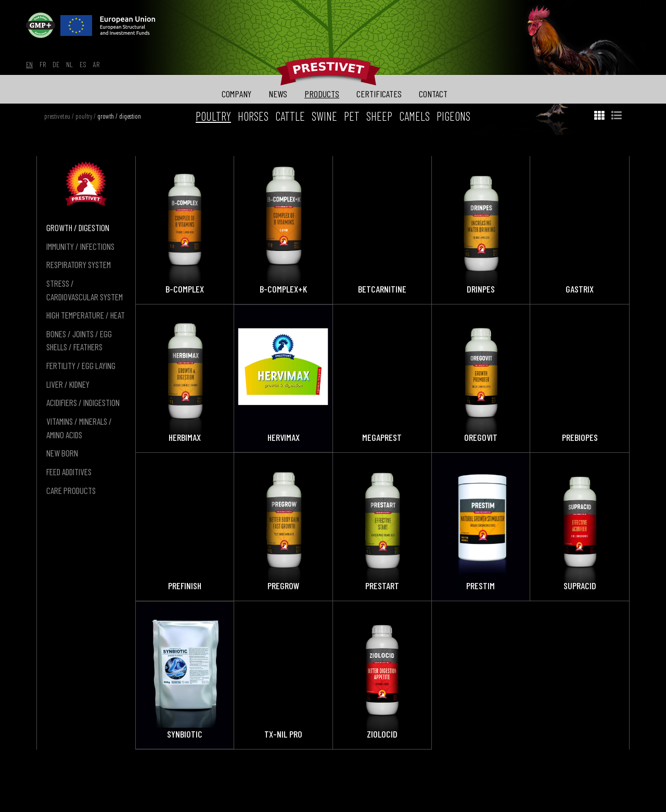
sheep (379, 116)
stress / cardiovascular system (85, 290)
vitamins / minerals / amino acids (79, 428)
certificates (379, 94)
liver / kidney (68, 384)
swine (324, 116)
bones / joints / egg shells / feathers (79, 340)
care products (71, 490)
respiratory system (79, 264)
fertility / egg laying (81, 365)
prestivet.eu (57, 116)
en (29, 64)
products (322, 94)
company (236, 94)
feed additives (69, 472)
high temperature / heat (86, 315)
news (278, 94)
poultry (84, 116)
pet (352, 116)
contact (433, 94)
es (83, 64)
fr (43, 64)
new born (62, 453)
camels (414, 116)
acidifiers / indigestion (83, 402)
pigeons (453, 116)
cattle (290, 116)
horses (253, 116)
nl (69, 64)
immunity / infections (80, 246)
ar (96, 64)
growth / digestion (119, 116)
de (56, 64)
